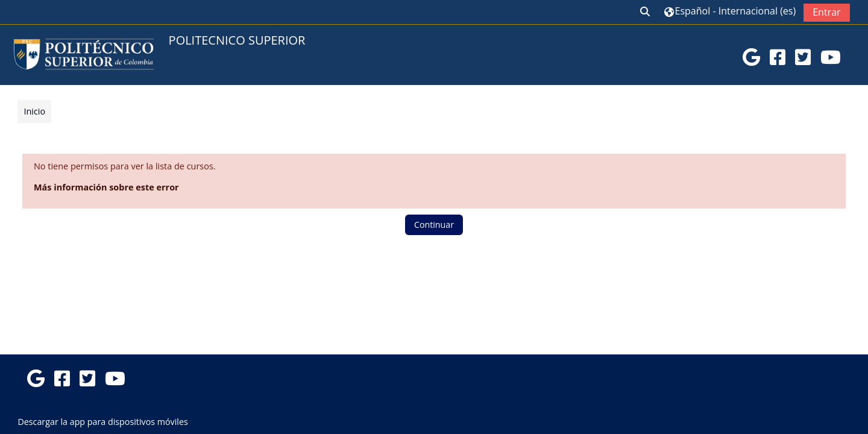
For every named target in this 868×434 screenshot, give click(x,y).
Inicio (34, 111)
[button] (646, 12)
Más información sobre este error (106, 187)
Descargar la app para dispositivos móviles (102, 422)
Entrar (826, 12)
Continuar (434, 225)
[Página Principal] (84, 54)
